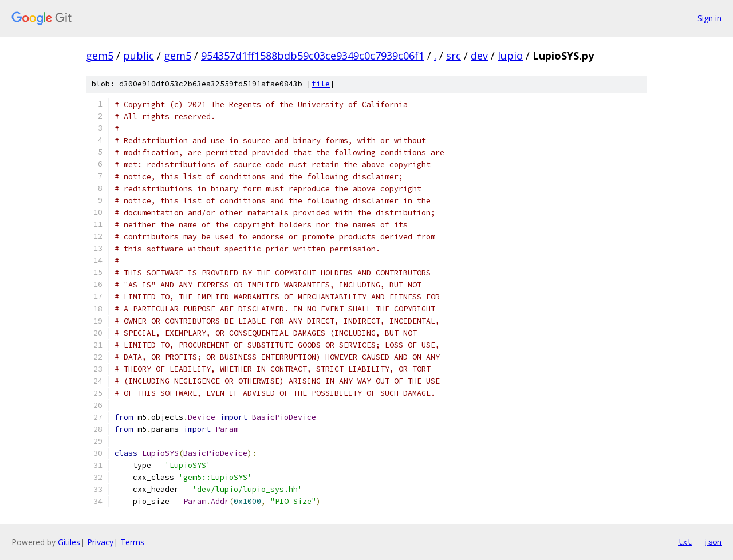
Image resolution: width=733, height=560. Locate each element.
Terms (132, 542)
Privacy (100, 542)
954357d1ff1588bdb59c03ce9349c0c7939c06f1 (313, 56)
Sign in (710, 18)
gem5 (100, 56)
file (321, 84)
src (454, 56)
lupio (510, 56)
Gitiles (69, 542)
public (139, 56)
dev (479, 56)
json (712, 542)
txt (685, 542)
